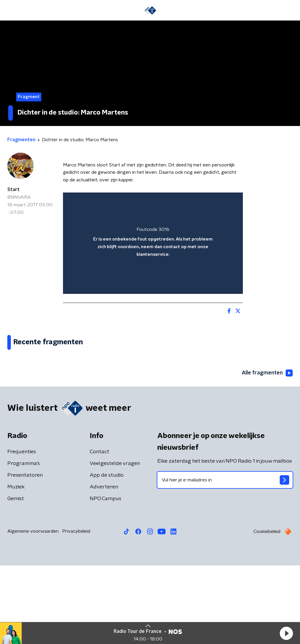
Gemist (16, 577)
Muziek (16, 565)
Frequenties (22, 530)
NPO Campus (105, 577)
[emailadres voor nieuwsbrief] (225, 558)
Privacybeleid (76, 610)
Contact (99, 530)
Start (13, 190)
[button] (286, 633)
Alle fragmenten (267, 452)
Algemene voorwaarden (33, 610)
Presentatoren (25, 554)
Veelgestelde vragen (115, 542)
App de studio (107, 554)
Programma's (24, 542)
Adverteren (104, 565)
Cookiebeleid (267, 610)
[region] (153, 243)
